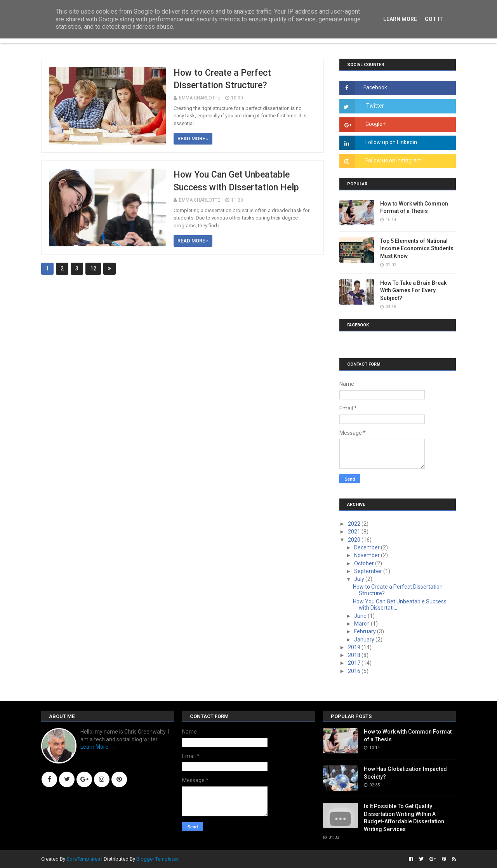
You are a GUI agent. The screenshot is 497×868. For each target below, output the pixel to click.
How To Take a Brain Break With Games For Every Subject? (413, 290)
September (369, 571)
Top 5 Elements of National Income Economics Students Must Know (417, 248)
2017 (355, 663)
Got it (434, 19)
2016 (355, 671)
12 (93, 268)
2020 (355, 540)
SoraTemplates (83, 859)
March (362, 624)
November (368, 555)
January (365, 640)
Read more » (193, 139)
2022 (355, 524)
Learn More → (98, 747)
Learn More (400, 19)
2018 (355, 655)
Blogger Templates (157, 859)
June (361, 616)
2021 (355, 532)
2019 (355, 647)
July (360, 579)
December (368, 547)
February (366, 631)
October (365, 563)
